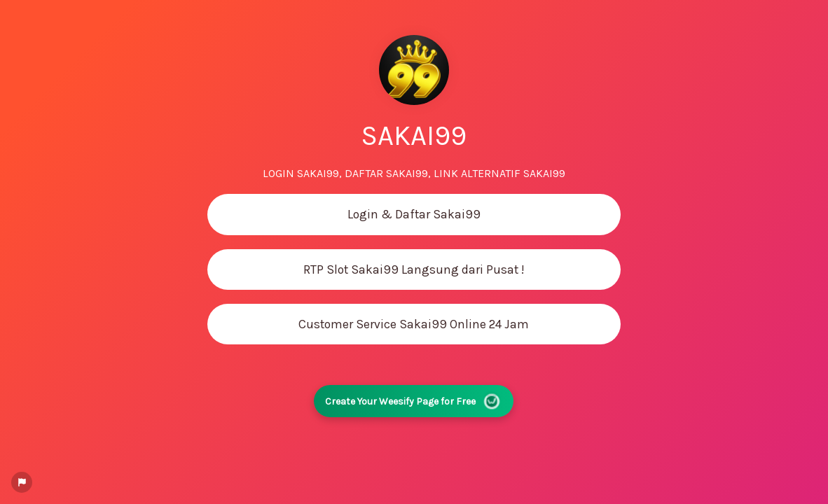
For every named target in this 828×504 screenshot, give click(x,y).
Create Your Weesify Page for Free (414, 401)
